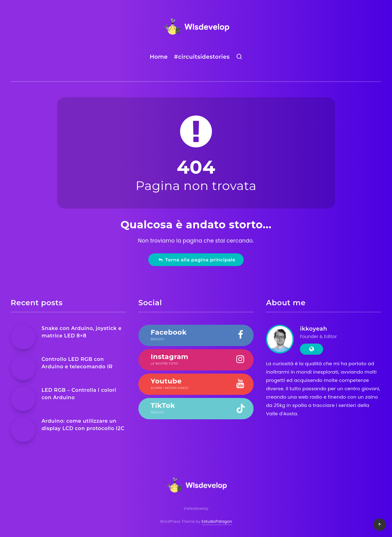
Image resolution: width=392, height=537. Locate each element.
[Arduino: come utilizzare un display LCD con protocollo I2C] (23, 430)
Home (159, 57)
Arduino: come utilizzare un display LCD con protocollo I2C (83, 425)
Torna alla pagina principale (197, 260)
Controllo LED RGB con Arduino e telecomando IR (77, 363)
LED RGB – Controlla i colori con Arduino (79, 394)
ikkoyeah (314, 329)
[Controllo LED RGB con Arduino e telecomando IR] (23, 368)
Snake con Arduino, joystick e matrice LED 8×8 (82, 332)
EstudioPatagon (217, 521)
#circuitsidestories (202, 57)
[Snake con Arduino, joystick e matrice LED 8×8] (23, 337)
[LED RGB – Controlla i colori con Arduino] (23, 399)
